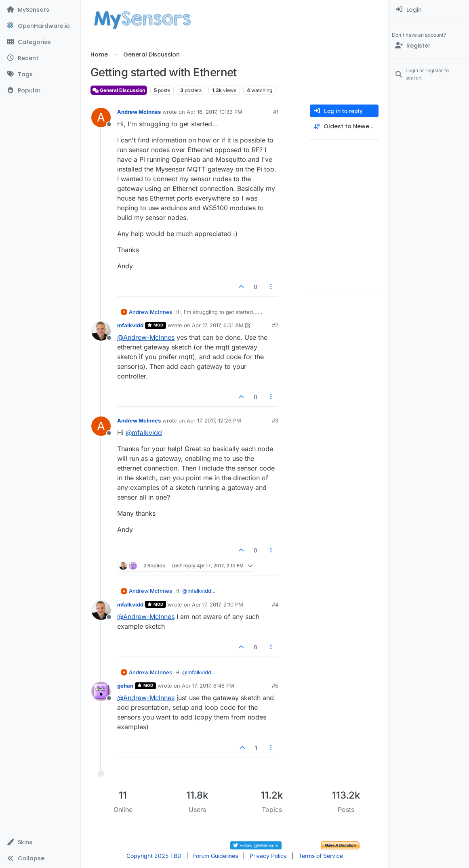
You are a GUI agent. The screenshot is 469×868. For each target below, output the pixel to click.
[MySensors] (40, 10)
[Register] (429, 46)
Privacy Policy (268, 856)
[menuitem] (429, 10)
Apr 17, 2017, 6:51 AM (218, 325)
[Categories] (40, 42)
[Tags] (40, 74)
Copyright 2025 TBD (154, 856)
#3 (275, 420)
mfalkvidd (130, 325)
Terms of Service (321, 856)
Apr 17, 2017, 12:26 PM (214, 420)
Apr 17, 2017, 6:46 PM (208, 686)
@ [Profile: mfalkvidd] (144, 433)
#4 (275, 604)
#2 (275, 325)
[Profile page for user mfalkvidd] (101, 331)
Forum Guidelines (216, 856)
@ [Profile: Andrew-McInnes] (146, 337)
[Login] (429, 10)
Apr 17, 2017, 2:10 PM (218, 604)
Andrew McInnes (139, 112)
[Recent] (40, 58)
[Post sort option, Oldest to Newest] (344, 127)
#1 (276, 112)
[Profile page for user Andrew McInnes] (101, 117)
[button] (40, 842)
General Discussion (119, 90)
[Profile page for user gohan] (101, 691)
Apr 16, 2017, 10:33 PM (215, 112)
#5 (275, 686)
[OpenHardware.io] (40, 26)
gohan (125, 686)
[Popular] (40, 90)
